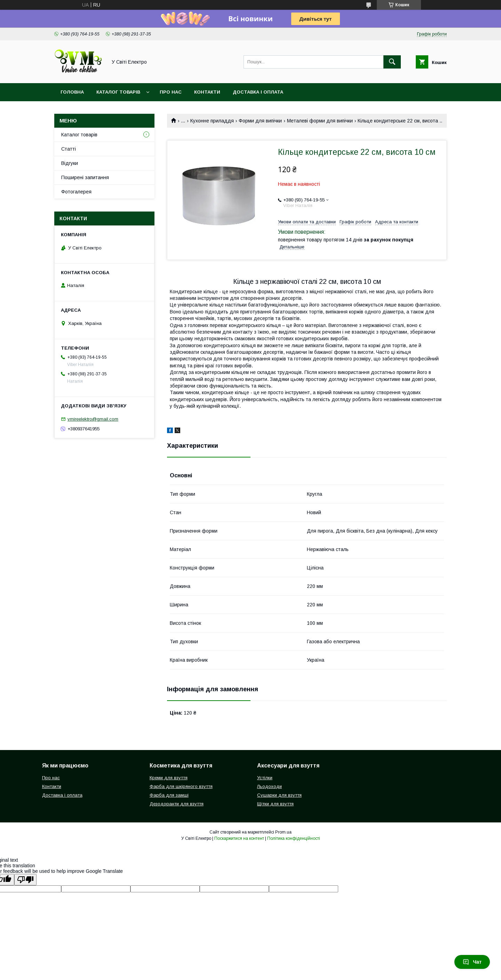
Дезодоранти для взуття (177, 804)
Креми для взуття (169, 778)
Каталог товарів (118, 92)
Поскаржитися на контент (239, 838)
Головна (72, 92)
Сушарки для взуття (279, 795)
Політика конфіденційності (294, 838)
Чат (472, 962)
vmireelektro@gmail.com (93, 419)
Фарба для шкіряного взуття (181, 786)
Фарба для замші (169, 795)
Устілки (265, 778)
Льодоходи (269, 786)
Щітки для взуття (275, 804)
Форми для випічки (260, 121)
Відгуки (70, 163)
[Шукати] (392, 62)
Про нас (171, 92)
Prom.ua (283, 832)
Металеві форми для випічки (320, 121)
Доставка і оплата (258, 92)
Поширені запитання (85, 177)
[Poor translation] (25, 880)
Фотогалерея (76, 192)
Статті (69, 149)
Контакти (207, 92)
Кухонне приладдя (212, 121)
